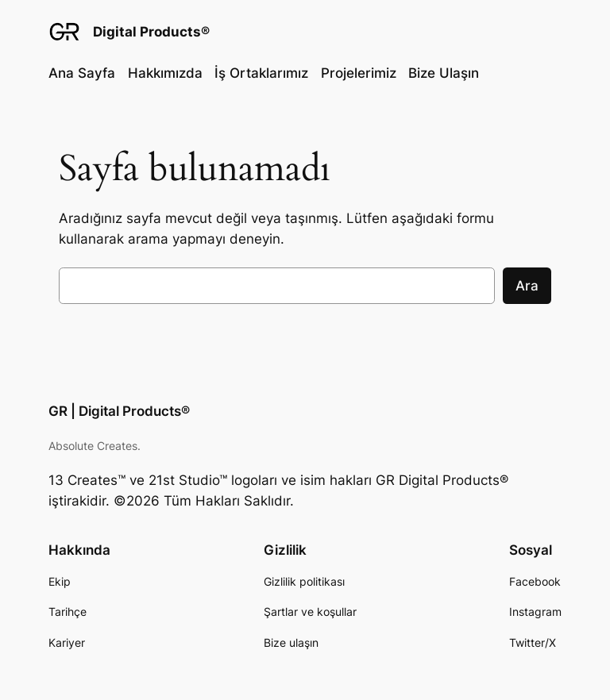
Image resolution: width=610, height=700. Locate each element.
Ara (527, 286)
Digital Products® (151, 32)
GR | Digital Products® (119, 411)
